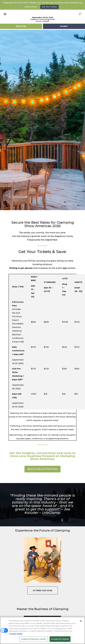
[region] (42, 630)
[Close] (81, 621)
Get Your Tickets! (49, 7)
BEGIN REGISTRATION (42, 481)
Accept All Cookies (60, 639)
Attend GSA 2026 (43, 602)
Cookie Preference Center (33, 639)
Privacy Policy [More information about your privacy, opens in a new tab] (16, 634)
